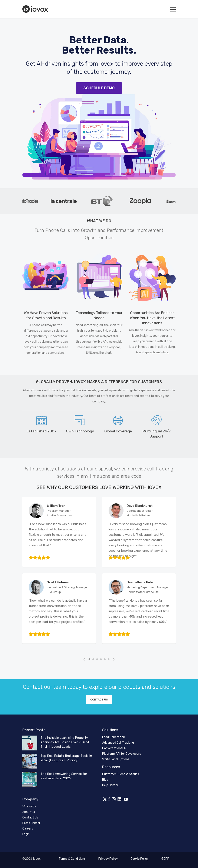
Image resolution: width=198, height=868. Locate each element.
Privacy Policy (108, 859)
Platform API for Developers (122, 754)
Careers (28, 829)
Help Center (110, 785)
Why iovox (29, 806)
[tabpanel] (33, 201)
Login (26, 834)
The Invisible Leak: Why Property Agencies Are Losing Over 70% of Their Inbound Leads (65, 742)
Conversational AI (114, 748)
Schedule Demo (99, 88)
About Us (29, 812)
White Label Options (116, 759)
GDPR (165, 859)
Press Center (31, 823)
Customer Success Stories (121, 774)
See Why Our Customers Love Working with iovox (99, 487)
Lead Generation (114, 737)
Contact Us (30, 818)
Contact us (99, 700)
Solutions (110, 730)
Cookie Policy (140, 859)
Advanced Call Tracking (118, 743)
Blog (105, 780)
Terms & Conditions (72, 859)
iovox (36, 9)
